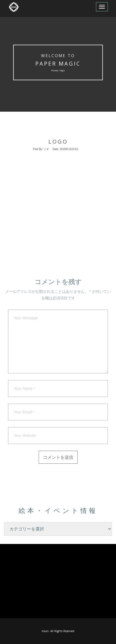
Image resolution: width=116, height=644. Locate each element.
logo (58, 142)
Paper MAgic (58, 64)
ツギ (46, 149)
